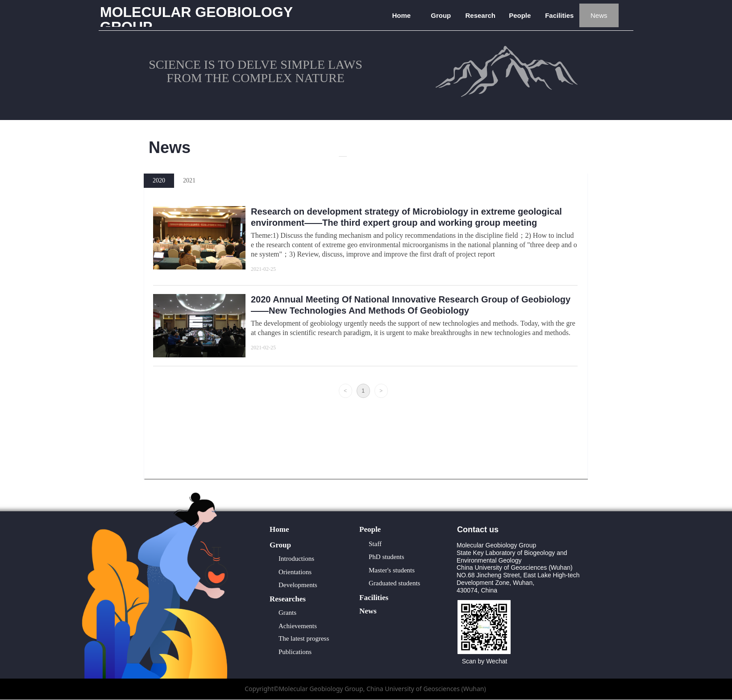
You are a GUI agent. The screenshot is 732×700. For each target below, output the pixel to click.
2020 (159, 180)
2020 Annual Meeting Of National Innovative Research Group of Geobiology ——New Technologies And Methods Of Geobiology (411, 305)
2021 (189, 180)
